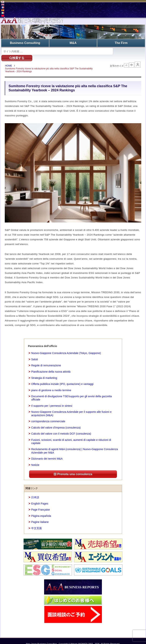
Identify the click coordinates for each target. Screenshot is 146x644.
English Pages (40, 497)
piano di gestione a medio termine (51, 384)
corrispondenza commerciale (48, 415)
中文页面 (36, 522)
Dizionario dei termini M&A (47, 453)
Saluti (35, 353)
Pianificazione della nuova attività (51, 366)
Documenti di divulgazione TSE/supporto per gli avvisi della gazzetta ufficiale (71, 392)
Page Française (40, 504)
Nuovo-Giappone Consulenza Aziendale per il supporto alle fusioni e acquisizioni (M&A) (71, 408)
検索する (128, 51)
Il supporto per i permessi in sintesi (52, 400)
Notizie (35, 459)
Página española (41, 510)
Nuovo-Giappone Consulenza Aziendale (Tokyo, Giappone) (66, 347)
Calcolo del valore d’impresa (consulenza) (56, 421)
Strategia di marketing (44, 372)
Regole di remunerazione (46, 360)
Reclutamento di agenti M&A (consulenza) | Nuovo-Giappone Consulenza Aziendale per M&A (75, 445)
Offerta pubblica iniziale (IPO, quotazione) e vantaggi (62, 378)
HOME (9, 60)
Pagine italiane (40, 516)
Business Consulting (25, 43)
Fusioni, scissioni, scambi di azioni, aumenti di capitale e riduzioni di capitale (71, 435)
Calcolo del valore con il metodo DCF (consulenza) (61, 428)
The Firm (121, 43)
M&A (73, 43)
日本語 (35, 491)
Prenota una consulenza (73, 468)
